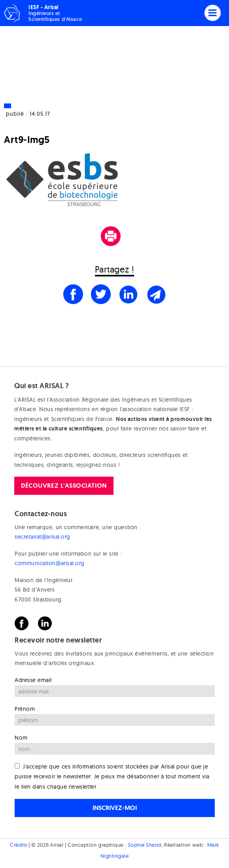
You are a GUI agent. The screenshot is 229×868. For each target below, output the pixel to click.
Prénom (25, 709)
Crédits (19, 845)
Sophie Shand (145, 845)
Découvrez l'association (64, 486)
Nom (21, 738)
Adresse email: (34, 680)
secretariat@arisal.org (43, 537)
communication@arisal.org (50, 563)
